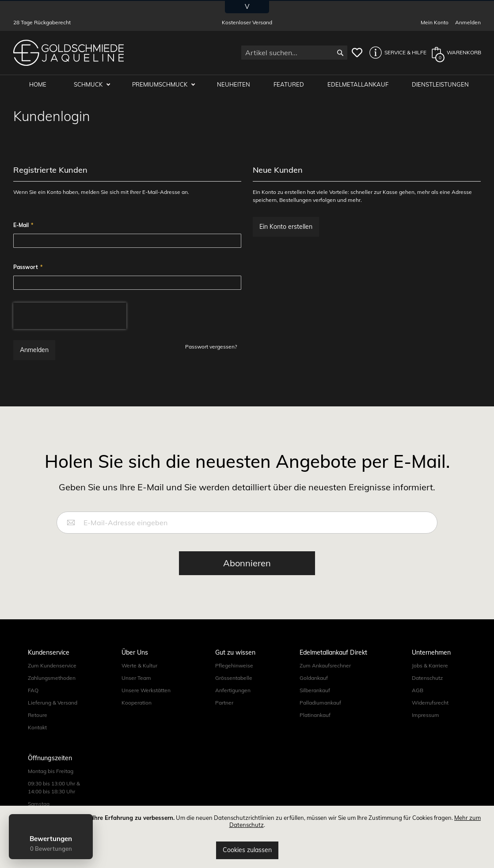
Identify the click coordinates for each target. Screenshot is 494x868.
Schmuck (89, 85)
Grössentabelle (234, 678)
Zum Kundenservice (52, 665)
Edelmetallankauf (358, 85)
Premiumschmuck (161, 85)
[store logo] (68, 53)
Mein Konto (435, 22)
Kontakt (37, 727)
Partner (224, 703)
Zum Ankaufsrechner (325, 665)
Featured (289, 85)
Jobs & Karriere (430, 665)
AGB (418, 690)
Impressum (426, 715)
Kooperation (137, 703)
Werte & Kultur (139, 665)
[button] (395, 53)
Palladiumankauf (320, 703)
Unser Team (136, 678)
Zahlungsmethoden (52, 678)
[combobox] (294, 53)
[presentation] (70, 316)
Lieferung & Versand (53, 703)
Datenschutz (427, 678)
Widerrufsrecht (430, 703)
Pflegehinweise (234, 665)
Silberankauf (315, 690)
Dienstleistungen (441, 85)
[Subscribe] (247, 563)
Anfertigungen (233, 690)
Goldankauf (314, 678)
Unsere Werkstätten (146, 690)
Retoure (38, 715)
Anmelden (468, 22)
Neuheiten (234, 85)
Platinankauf (315, 715)
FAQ (33, 690)
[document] (247, 837)
